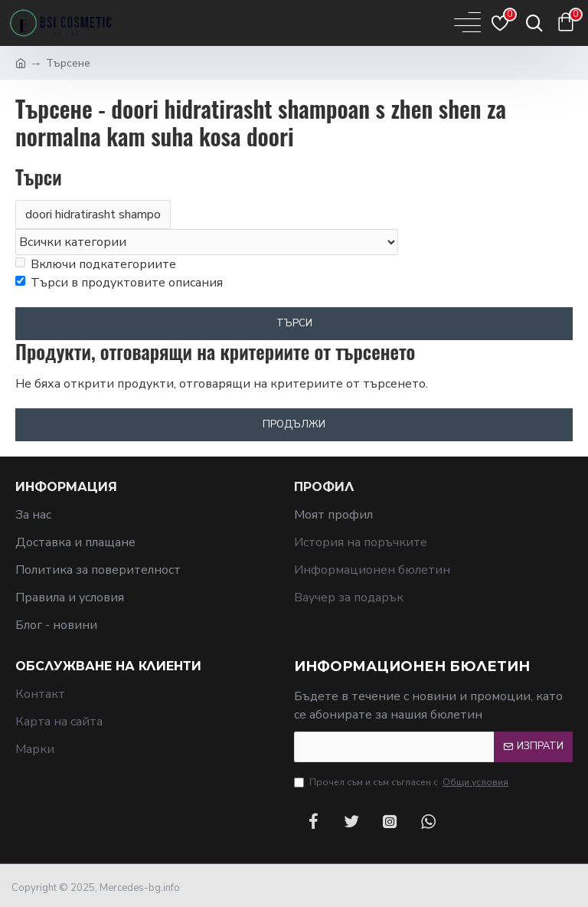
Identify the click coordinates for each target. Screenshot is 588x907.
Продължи (294, 424)
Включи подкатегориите (96, 264)
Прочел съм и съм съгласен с (402, 782)
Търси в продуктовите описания (119, 283)
